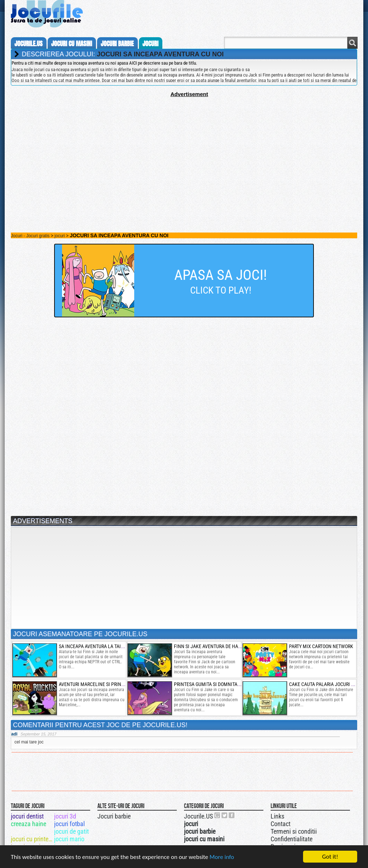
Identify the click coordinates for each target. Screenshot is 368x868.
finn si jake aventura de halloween (216, 646)
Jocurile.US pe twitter (225, 815)
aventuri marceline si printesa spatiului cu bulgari (119, 684)
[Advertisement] (184, 148)
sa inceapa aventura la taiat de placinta (107, 646)
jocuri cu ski (26, 831)
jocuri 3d (65, 816)
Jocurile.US (198, 816)
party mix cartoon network (321, 646)
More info (222, 858)
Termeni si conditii (294, 831)
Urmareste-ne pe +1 (218, 815)
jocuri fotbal (69, 824)
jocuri (150, 44)
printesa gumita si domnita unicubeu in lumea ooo (233, 684)
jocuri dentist (27, 816)
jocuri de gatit (71, 831)
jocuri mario (69, 839)
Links (277, 816)
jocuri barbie (117, 44)
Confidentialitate (292, 839)
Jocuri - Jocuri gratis (30, 236)
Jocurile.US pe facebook (232, 815)
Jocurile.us (29, 44)
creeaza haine (29, 824)
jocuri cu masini (72, 44)
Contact (281, 824)
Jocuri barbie (114, 816)
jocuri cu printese (32, 839)
